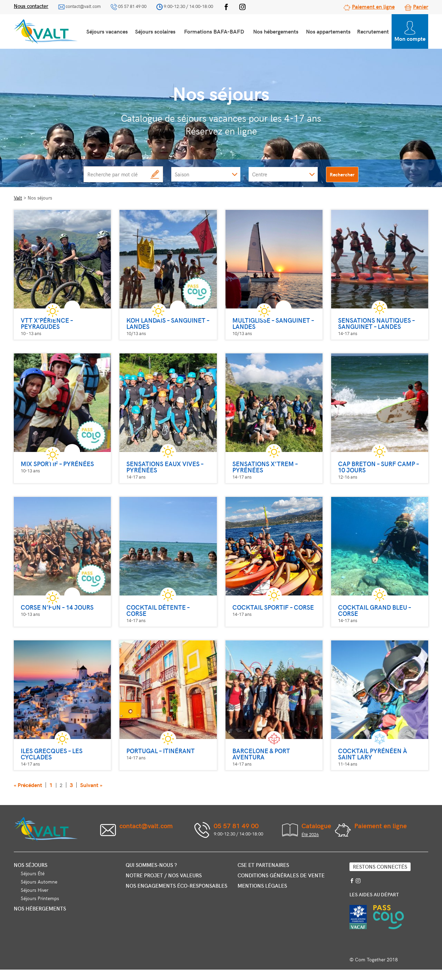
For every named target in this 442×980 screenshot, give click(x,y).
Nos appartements (328, 31)
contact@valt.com (83, 6)
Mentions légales (262, 886)
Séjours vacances (107, 31)
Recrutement (373, 31)
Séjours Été (33, 873)
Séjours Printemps (40, 898)
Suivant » (91, 785)
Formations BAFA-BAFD (214, 31)
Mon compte (410, 32)
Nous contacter (31, 6)
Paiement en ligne (373, 6)
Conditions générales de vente (281, 875)
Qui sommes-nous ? (151, 865)
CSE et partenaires (263, 865)
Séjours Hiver (35, 890)
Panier (421, 6)
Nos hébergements (276, 31)
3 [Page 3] (71, 785)
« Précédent (28, 785)
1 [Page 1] (51, 785)
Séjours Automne (39, 882)
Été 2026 (310, 834)
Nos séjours (31, 865)
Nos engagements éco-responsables (176, 886)
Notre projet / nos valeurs (164, 875)
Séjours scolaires (155, 31)
